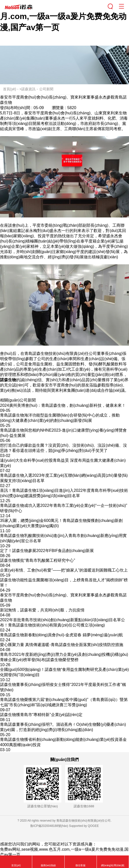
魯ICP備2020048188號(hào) (49, 826)
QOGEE (93, 826)
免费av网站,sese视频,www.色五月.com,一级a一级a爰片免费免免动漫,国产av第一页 (63, 16)
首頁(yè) (10, 89)
